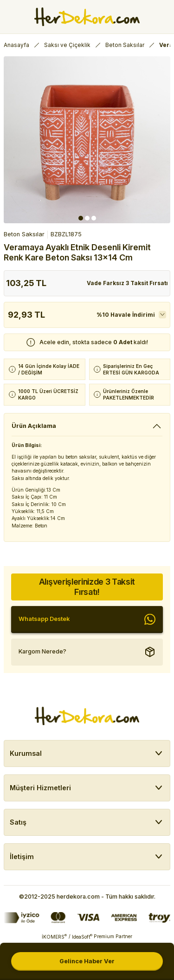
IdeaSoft (82, 937)
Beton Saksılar (24, 234)
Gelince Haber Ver (87, 961)
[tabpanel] (87, 140)
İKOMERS (54, 937)
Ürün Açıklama (34, 426)
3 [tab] (94, 218)
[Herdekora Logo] (87, 17)
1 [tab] (81, 218)
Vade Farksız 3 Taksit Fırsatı (127, 283)
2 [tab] (87, 218)
